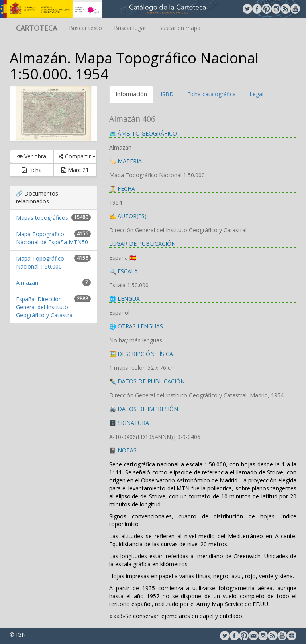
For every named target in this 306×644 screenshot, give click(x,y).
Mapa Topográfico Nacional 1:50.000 (40, 262)
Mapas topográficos (42, 218)
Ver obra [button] (32, 156)
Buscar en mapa (179, 28)
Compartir (77, 156)
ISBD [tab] (167, 94)
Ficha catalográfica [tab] (212, 94)
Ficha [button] (32, 170)
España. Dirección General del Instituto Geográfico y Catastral (45, 307)
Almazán (27, 283)
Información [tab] (131, 94)
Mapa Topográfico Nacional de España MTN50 (52, 238)
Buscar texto (85, 28)
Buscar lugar (130, 28)
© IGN (18, 635)
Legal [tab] (256, 94)
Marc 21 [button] (75, 170)
